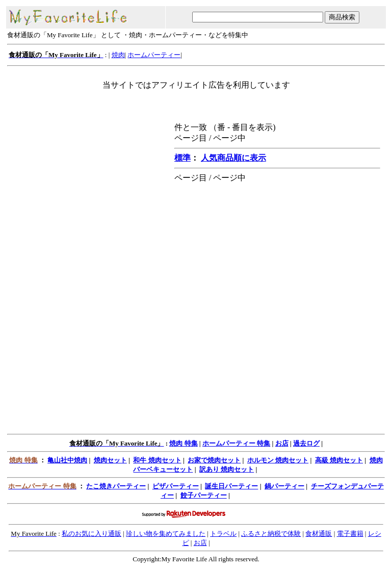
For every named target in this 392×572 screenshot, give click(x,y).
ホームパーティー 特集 (236, 443)
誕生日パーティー (231, 486)
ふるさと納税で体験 (271, 534)
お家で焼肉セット (214, 460)
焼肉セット (110, 460)
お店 (282, 443)
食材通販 (319, 534)
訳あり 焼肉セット (227, 469)
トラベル (223, 534)
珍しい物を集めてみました (166, 534)
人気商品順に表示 (233, 158)
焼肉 (118, 55)
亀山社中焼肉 (67, 460)
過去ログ (306, 443)
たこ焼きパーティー (116, 486)
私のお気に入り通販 (92, 534)
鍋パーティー (284, 486)
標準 (182, 158)
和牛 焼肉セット (157, 460)
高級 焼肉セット (339, 460)
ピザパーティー (176, 486)
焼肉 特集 (183, 443)
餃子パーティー (204, 495)
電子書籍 (350, 534)
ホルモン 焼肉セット (278, 460)
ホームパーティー (154, 55)
